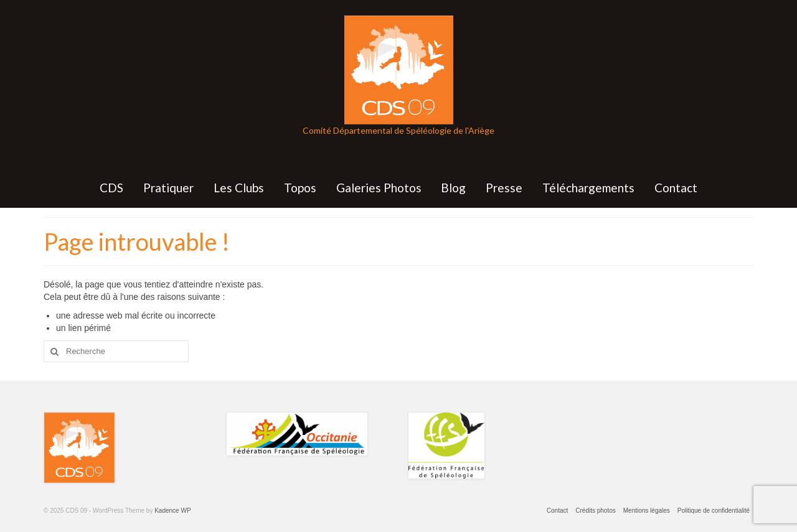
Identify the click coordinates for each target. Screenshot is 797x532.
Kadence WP (172, 511)
